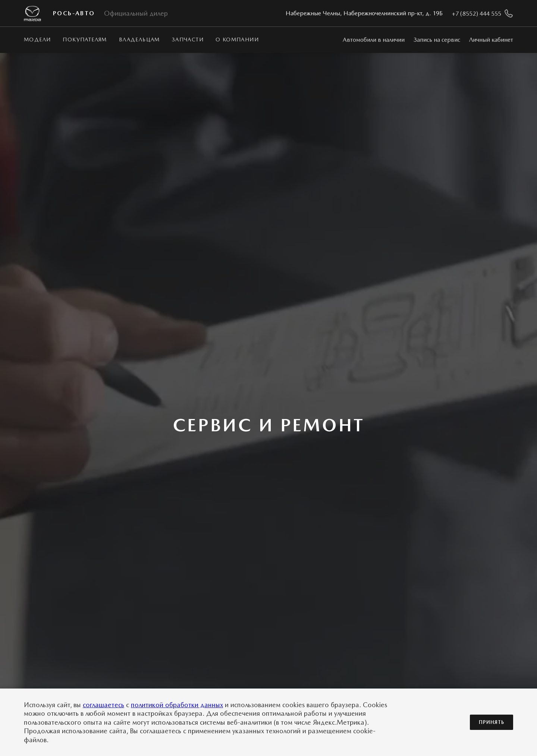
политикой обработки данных (177, 705)
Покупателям (85, 40)
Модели (37, 40)
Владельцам (139, 40)
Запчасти (188, 40)
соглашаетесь (103, 705)
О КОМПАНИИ (237, 40)
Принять (492, 722)
